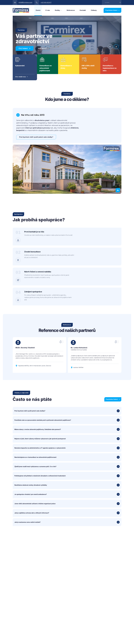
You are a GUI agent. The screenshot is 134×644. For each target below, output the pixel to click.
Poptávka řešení (112, 10)
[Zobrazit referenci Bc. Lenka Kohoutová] (95, 366)
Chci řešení (25, 48)
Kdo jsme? (42, 48)
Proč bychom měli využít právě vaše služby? (36, 137)
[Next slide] (116, 47)
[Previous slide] (110, 47)
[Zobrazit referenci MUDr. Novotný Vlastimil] (39, 366)
